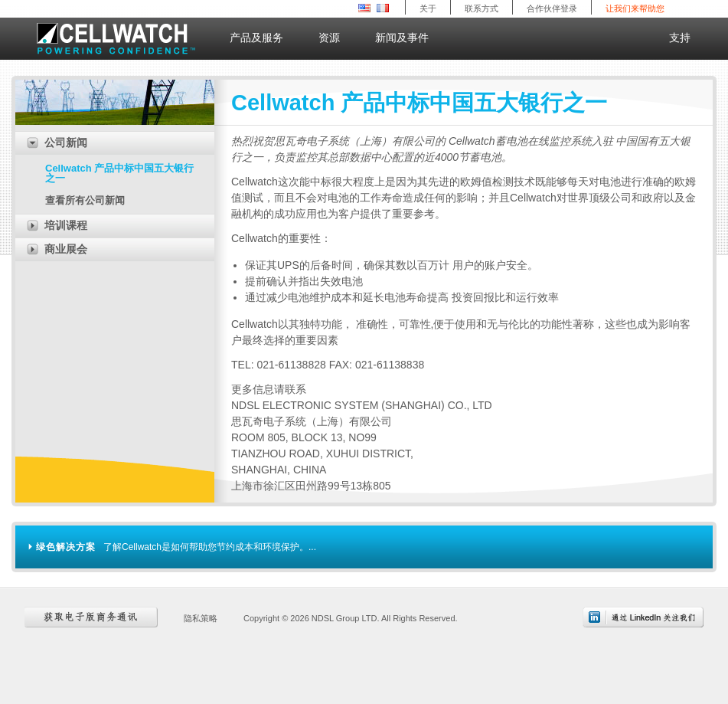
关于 (428, 8)
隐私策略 (201, 618)
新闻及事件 (408, 35)
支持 (680, 38)
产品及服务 (263, 35)
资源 (335, 35)
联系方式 (482, 8)
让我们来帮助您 (635, 8)
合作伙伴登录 (552, 8)
